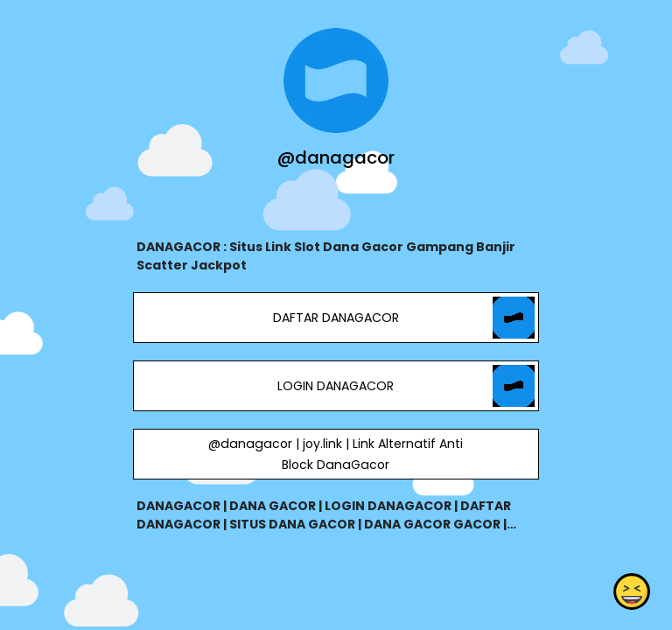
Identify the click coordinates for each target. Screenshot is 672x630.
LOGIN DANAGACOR (336, 386)
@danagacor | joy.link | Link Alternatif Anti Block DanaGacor (336, 454)
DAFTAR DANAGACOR (336, 318)
